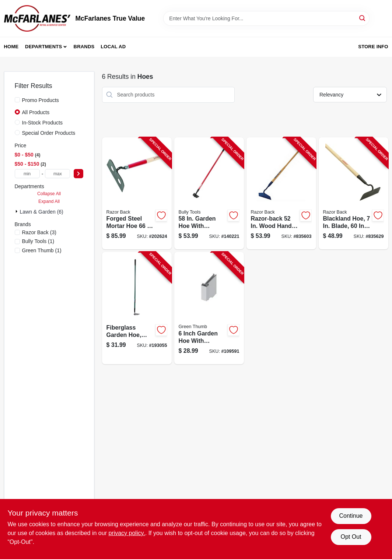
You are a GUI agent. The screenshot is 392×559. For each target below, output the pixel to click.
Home (11, 47)
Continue (351, 516)
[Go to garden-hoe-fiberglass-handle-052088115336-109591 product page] (209, 308)
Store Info (373, 47)
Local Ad (113, 47)
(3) (39, 232)
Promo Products (41, 100)
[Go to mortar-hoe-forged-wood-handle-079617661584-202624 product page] (137, 194)
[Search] (363, 18)
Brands (84, 47)
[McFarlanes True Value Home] (37, 18)
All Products (36, 112)
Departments (43, 47)
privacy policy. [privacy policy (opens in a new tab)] (127, 533)
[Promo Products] (17, 100)
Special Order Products (49, 133)
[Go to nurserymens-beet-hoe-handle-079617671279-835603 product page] (281, 194)
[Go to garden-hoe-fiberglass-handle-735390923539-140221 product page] (209, 194)
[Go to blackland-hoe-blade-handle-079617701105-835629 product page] (353, 194)
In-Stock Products (43, 123)
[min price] (27, 174)
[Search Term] (266, 18)
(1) (38, 241)
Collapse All (49, 194)
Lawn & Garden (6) (42, 212)
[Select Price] (78, 174)
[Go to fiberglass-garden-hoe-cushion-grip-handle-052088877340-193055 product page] (137, 308)
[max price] (57, 174)
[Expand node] (17, 211)
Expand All (49, 201)
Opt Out (351, 537)
